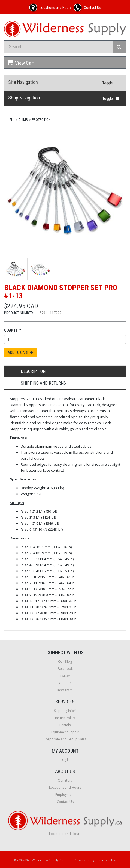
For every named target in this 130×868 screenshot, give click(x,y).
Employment (65, 795)
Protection (41, 120)
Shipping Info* (65, 711)
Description (33, 371)
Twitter (65, 676)
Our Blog (65, 662)
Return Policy (65, 718)
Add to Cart (20, 353)
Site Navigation (23, 82)
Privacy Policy (84, 860)
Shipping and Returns (43, 383)
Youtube (65, 683)
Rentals (65, 725)
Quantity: (13, 330)
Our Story (65, 780)
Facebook (65, 669)
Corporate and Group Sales (65, 739)
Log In (65, 760)
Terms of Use (107, 860)
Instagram (65, 690)
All (12, 120)
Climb (23, 120)
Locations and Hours (65, 788)
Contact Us (65, 802)
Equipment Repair (65, 732)
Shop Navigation (24, 98)
